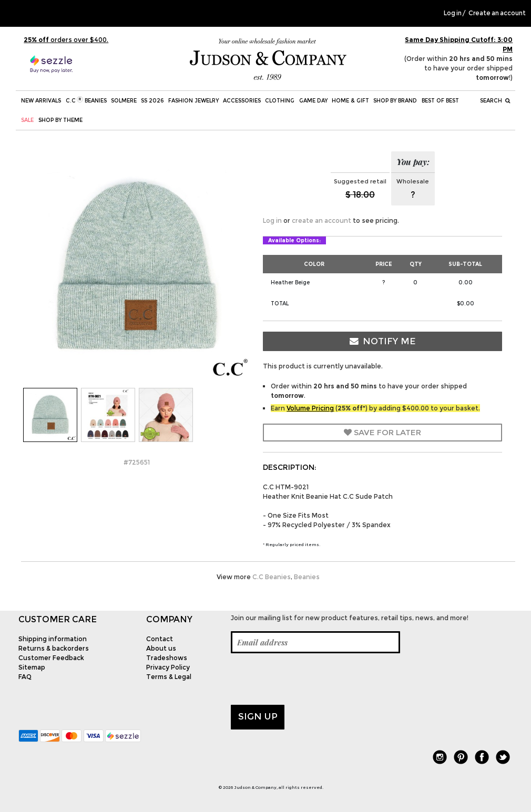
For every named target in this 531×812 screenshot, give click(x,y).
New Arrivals (41, 101)
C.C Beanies (86, 100)
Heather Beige (290, 282)
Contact (160, 639)
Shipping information (53, 639)
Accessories (242, 101)
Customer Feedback (51, 658)
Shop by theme (60, 120)
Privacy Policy (168, 667)
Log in (453, 13)
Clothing (280, 101)
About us (161, 648)
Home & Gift (350, 101)
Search (495, 101)
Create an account (497, 13)
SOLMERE (124, 101)
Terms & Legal (169, 677)
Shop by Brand (395, 101)
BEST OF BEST (440, 101)
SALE (27, 120)
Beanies (307, 577)
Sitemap (32, 667)
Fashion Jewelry (193, 101)
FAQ (25, 677)
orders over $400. (66, 40)
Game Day (313, 101)
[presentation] (311, 679)
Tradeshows (167, 658)
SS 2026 (152, 101)
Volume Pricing (310, 408)
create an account (321, 220)
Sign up (258, 716)
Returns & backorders (54, 648)
